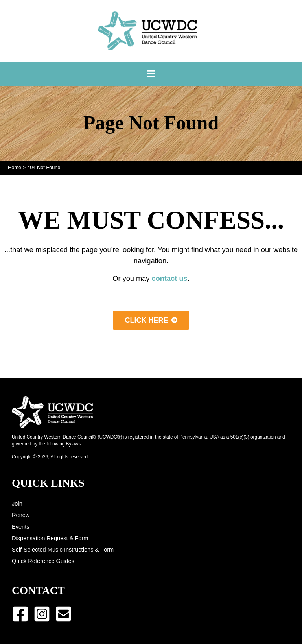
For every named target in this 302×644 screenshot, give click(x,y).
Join (17, 504)
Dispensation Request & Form (50, 538)
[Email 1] (64, 614)
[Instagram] (42, 614)
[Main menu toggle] (151, 74)
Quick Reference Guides (43, 561)
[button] (151, 320)
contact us (170, 278)
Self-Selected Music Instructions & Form (63, 550)
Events (21, 527)
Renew (21, 515)
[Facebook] (20, 614)
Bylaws (74, 444)
